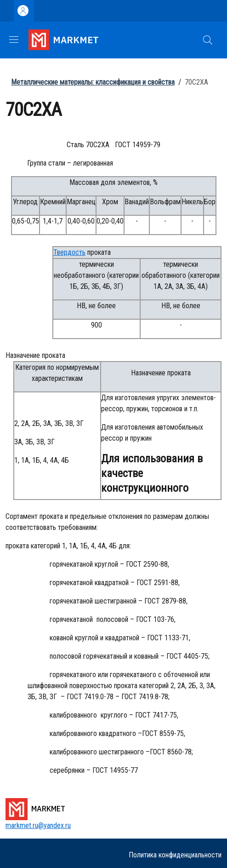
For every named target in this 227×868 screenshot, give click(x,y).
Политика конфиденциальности (175, 855)
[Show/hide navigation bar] (14, 40)
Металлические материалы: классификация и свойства (93, 82)
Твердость (69, 252)
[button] (208, 40)
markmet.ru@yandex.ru (38, 825)
